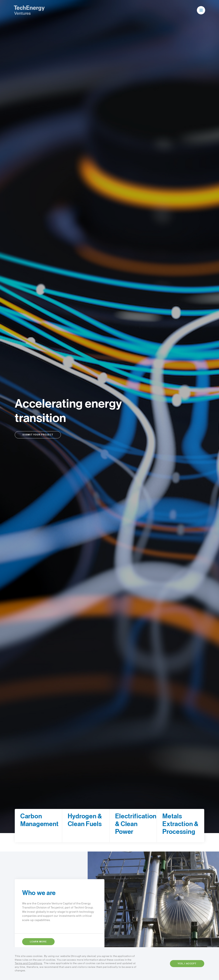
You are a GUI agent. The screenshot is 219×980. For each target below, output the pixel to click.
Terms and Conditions (29, 963)
